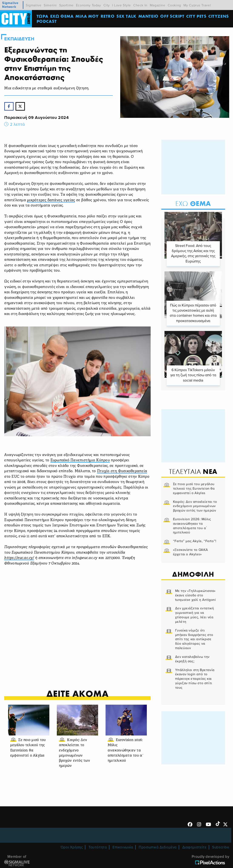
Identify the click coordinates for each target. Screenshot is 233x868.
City (107, 5)
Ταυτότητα (98, 847)
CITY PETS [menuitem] (196, 16)
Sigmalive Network (10, 5)
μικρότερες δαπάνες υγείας (51, 200)
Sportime (66, 5)
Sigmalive (34, 5)
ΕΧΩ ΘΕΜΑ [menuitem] (62, 16)
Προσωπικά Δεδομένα (158, 847)
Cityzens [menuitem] (219, 16)
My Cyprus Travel (197, 5)
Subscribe (221, 847)
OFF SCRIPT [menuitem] (172, 16)
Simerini (50, 5)
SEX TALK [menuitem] (126, 16)
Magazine (158, 5)
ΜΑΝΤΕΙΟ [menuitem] (148, 16)
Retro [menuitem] (108, 16)
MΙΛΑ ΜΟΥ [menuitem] (87, 16)
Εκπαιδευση (19, 39)
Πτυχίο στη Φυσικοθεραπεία (122, 471)
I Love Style (122, 5)
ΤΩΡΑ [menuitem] (42, 16)
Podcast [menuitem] (47, 21)
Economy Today (89, 5)
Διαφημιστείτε (194, 847)
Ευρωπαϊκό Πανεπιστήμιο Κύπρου (80, 460)
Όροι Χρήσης (72, 847)
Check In (140, 5)
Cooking (174, 5)
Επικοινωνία (123, 847)
